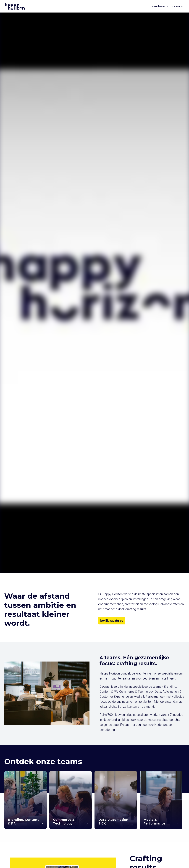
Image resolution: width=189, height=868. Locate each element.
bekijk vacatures (112, 621)
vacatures (178, 6)
